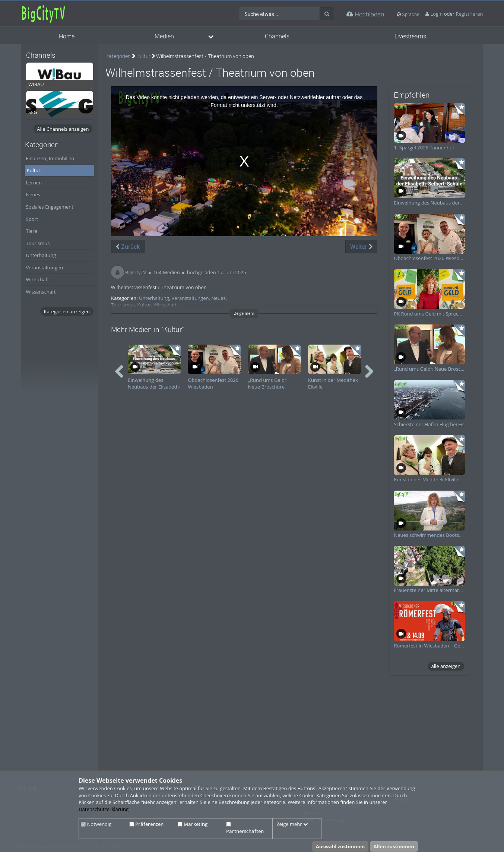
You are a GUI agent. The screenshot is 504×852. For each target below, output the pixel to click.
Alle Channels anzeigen (63, 129)
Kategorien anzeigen (67, 311)
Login (436, 14)
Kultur (33, 170)
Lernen (34, 183)
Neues (33, 194)
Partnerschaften (245, 828)
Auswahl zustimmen (340, 846)
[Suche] (327, 14)
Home (67, 36)
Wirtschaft (37, 279)
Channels (277, 36)
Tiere (31, 231)
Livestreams (410, 36)
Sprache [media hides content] (408, 14)
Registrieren (470, 14)
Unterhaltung (41, 255)
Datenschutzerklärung (104, 809)
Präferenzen (146, 824)
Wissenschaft (41, 292)
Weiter (361, 247)
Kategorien (118, 56)
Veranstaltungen (44, 267)
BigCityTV (136, 272)
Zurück (128, 247)
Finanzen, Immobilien (50, 158)
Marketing (193, 824)
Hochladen (365, 14)
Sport (32, 219)
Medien (164, 36)
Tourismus (38, 243)
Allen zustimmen (394, 846)
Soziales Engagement (49, 207)
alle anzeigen (446, 666)
